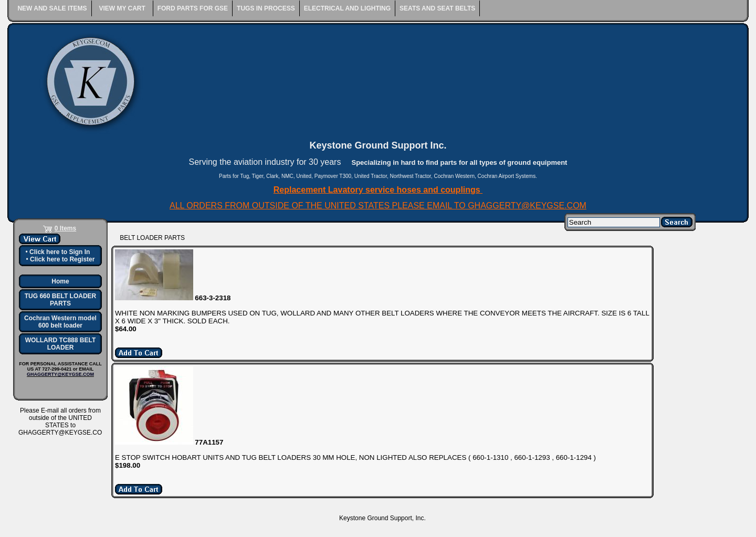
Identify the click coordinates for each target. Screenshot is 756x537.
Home (60, 281)
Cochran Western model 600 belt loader (60, 322)
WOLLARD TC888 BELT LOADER (60, 344)
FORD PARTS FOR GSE (193, 8)
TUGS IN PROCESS (266, 8)
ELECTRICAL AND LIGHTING (347, 8)
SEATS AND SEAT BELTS (437, 8)
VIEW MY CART (122, 8)
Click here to (60, 252)
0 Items (65, 228)
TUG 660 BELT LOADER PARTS (60, 300)
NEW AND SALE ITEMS (52, 8)
